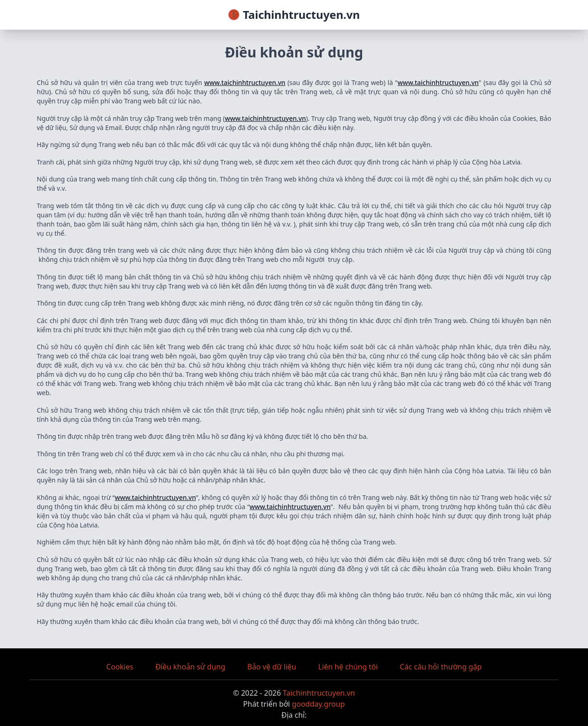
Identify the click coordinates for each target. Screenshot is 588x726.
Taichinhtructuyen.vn (319, 693)
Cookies (120, 667)
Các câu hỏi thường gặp (441, 667)
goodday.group (318, 704)
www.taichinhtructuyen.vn (245, 82)
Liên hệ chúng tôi (348, 667)
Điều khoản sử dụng (190, 667)
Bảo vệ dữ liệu (271, 667)
